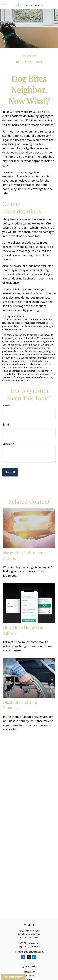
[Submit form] (10, 472)
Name (6, 405)
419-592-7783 (33, 931)
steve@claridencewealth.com (29, 952)
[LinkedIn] (34, 957)
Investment (29, 976)
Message (8, 444)
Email (6, 424)
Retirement (29, 972)
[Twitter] (29, 957)
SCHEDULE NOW (14, 977)
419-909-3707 (33, 934)
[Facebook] (23, 957)
